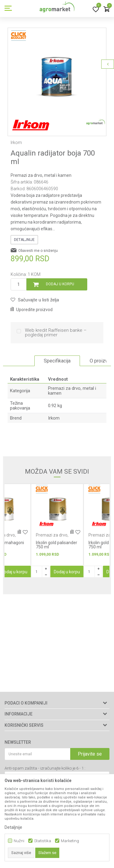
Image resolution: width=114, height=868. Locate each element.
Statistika (43, 841)
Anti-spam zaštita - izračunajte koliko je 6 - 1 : (45, 768)
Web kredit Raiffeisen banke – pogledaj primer (56, 333)
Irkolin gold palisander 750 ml (57, 545)
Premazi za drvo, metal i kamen (41, 175)
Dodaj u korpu (60, 284)
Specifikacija (57, 361)
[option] (57, 77)
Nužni (19, 841)
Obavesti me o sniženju (38, 251)
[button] (35, 300)
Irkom (54, 418)
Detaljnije (24, 240)
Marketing (70, 841)
